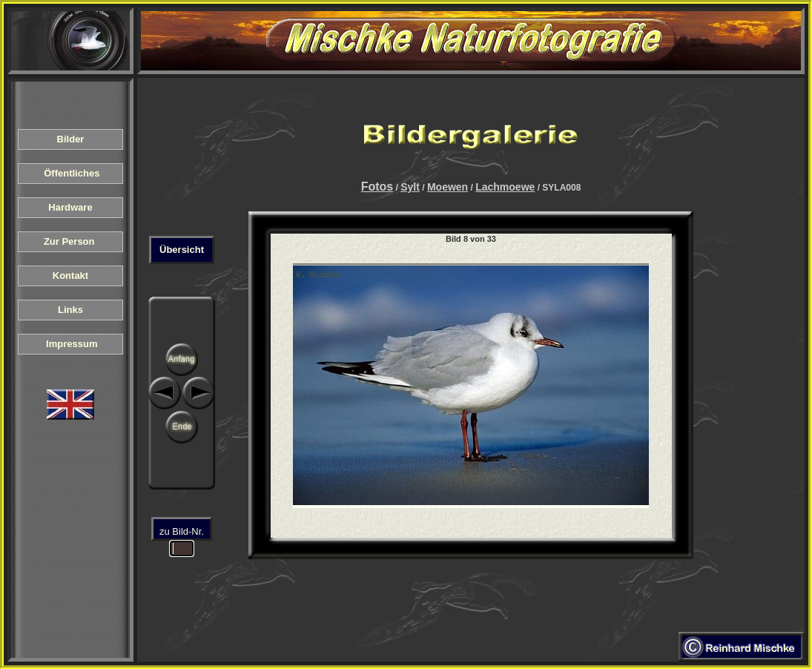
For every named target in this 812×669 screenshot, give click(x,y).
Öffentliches (70, 173)
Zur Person (70, 241)
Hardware (70, 207)
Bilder (70, 139)
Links (70, 310)
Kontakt (70, 276)
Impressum (71, 344)
